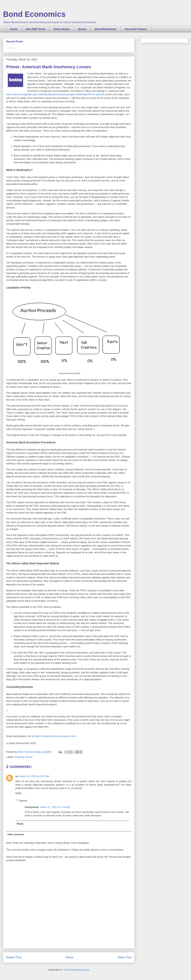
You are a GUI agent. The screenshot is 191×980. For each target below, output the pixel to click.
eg (17, 776)
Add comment (16, 834)
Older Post (124, 957)
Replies (23, 801)
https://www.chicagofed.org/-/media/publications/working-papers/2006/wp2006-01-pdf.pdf (55, 94)
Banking (19, 757)
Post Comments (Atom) (76, 970)
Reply (18, 793)
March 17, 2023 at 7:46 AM (55, 807)
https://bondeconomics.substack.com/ (55, 736)
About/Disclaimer (106, 29)
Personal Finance (136, 29)
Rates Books (62, 29)
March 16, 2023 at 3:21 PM (34, 776)
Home (14, 29)
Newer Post (14, 957)
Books (82, 29)
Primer (29, 757)
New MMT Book (36, 29)
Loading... (12, 48)
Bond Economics (34, 14)
